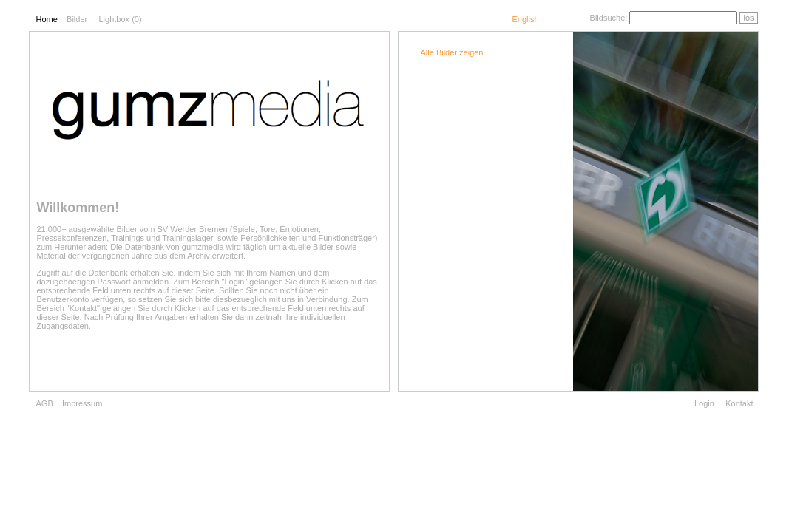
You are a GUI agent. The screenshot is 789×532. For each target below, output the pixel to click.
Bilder (77, 19)
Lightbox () (120, 19)
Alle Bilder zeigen (452, 52)
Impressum (82, 403)
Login (704, 403)
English (525, 19)
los (748, 18)
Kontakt (739, 403)
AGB (45, 403)
